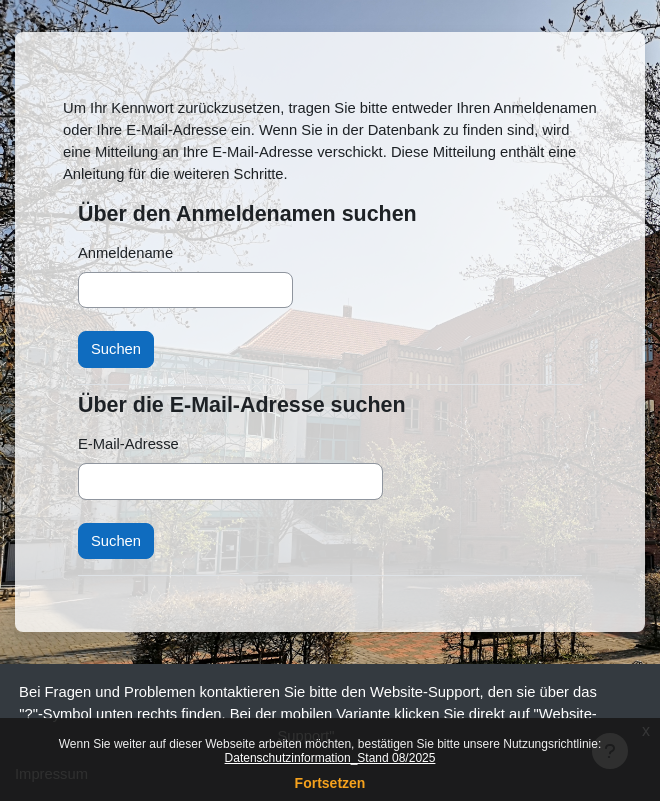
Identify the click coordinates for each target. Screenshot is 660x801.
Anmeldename (125, 253)
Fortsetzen (330, 783)
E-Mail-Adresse (128, 444)
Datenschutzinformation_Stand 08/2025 (330, 758)
